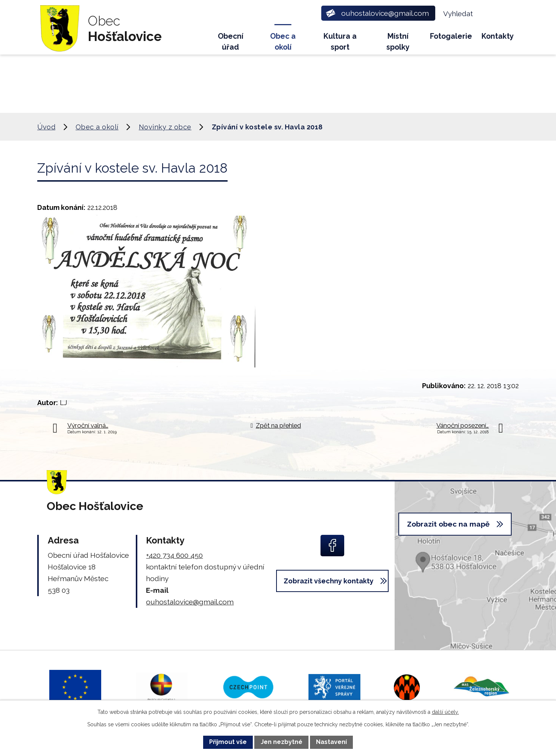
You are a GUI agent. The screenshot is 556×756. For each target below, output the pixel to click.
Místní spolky (398, 42)
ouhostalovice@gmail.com (190, 602)
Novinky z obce (165, 127)
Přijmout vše (228, 742)
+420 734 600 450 (174, 555)
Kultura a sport (340, 42)
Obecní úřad (231, 42)
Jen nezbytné (282, 742)
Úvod (196, 40)
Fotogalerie (451, 36)
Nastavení (331, 742)
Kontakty (498, 36)
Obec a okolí (283, 42)
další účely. (445, 712)
